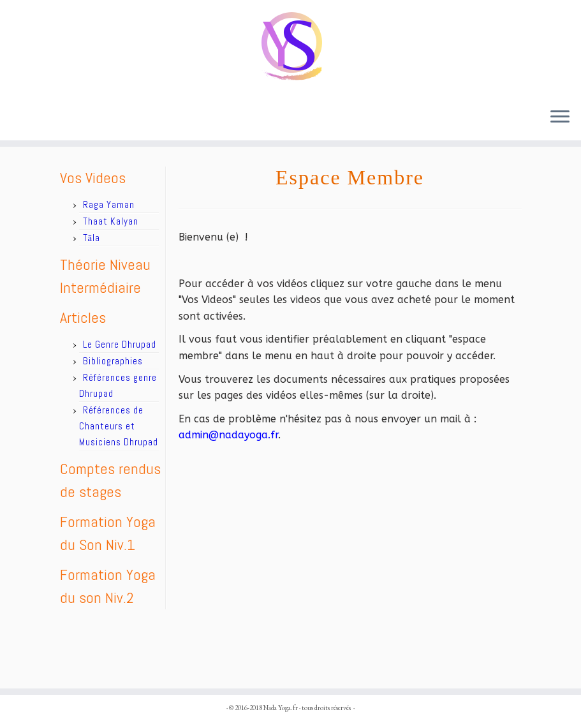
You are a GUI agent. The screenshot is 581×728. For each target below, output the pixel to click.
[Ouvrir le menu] (560, 117)
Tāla (92, 238)
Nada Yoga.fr (281, 708)
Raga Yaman (109, 204)
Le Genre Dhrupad (120, 344)
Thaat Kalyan (111, 221)
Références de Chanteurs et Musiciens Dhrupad (119, 426)
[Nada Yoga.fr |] (290, 49)
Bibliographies (113, 361)
